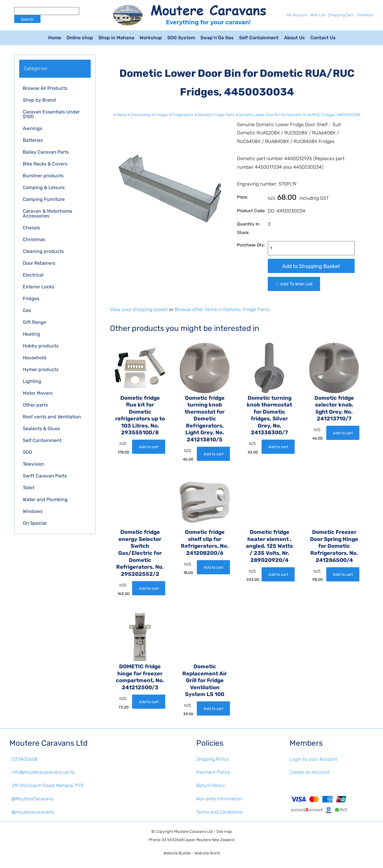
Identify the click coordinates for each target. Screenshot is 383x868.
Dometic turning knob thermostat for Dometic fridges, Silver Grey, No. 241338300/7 (269, 415)
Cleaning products (43, 251)
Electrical (33, 275)
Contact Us (323, 38)
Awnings (33, 128)
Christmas (34, 239)
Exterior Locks (38, 287)
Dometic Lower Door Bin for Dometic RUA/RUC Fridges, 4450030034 (299, 115)
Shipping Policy (213, 759)
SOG (27, 452)
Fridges (31, 299)
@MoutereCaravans (33, 799)
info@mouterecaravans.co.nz (43, 772)
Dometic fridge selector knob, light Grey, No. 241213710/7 (334, 408)
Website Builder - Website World (192, 853)
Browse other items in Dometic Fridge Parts (222, 309)
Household (35, 358)
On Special (35, 523)
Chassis (31, 228)
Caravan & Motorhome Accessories (47, 213)
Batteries (33, 140)
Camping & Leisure (44, 187)
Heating (31, 334)
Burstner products (43, 176)
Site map (224, 832)
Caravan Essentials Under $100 (51, 114)
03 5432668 (25, 759)
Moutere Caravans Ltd (193, 832)
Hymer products (41, 369)
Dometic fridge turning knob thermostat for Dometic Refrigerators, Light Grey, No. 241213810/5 (205, 419)
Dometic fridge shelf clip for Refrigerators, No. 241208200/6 (205, 543)
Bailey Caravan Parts (46, 152)
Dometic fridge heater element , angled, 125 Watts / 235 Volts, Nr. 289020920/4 (269, 546)
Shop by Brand (39, 100)
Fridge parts (183, 115)
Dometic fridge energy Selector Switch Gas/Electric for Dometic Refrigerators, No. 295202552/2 (140, 553)
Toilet (29, 488)
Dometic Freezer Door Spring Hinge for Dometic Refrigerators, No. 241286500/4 (334, 546)
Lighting (32, 381)
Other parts (35, 405)
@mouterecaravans (33, 812)
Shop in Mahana (116, 38)
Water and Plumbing (45, 499)
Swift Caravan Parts (45, 476)
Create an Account (310, 772)
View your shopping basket (139, 309)
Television (34, 464)
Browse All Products (45, 88)
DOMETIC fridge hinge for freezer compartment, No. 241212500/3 (140, 677)
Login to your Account (313, 759)
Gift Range (34, 322)
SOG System (181, 38)
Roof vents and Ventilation (52, 417)
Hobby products (41, 346)
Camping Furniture (44, 199)
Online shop (80, 38)
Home (55, 38)
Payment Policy (213, 772)
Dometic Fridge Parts (216, 115)
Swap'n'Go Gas (217, 38)
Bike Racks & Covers (45, 164)
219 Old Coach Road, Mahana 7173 (47, 785)
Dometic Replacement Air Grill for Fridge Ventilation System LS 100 (205, 680)
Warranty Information (219, 799)
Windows (33, 511)
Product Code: (251, 211)
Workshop (151, 38)
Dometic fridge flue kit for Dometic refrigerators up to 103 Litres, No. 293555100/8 (140, 415)
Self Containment (259, 38)
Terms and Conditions (219, 812)
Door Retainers (39, 263)
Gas (27, 310)
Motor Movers (38, 393)
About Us (294, 38)
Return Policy (211, 785)
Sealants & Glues (41, 429)
